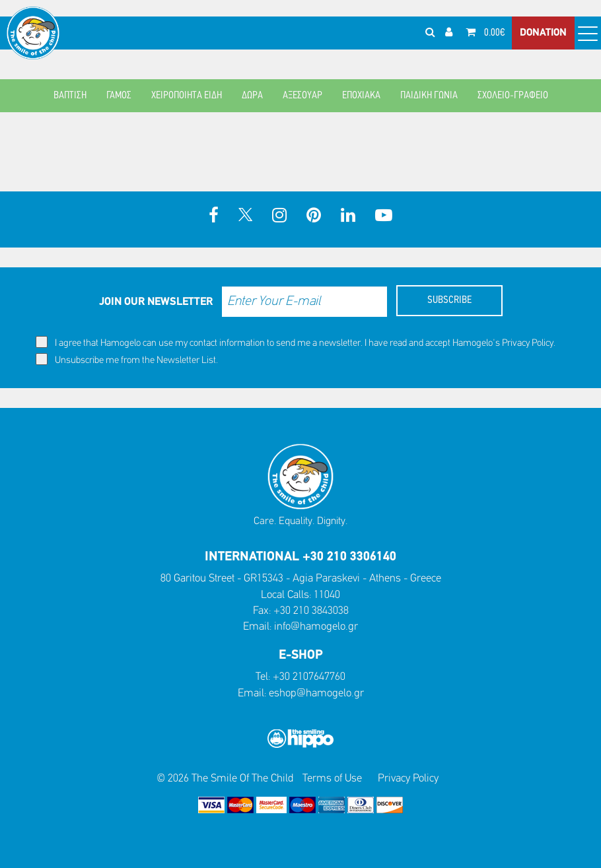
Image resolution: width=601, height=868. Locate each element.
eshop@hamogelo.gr (316, 693)
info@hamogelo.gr (316, 627)
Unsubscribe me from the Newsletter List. (127, 359)
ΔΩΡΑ (252, 96)
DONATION (543, 33)
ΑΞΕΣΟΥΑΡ (302, 96)
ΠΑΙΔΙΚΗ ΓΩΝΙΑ (429, 96)
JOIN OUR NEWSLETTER (156, 302)
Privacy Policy (528, 344)
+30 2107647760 (309, 677)
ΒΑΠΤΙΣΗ (70, 96)
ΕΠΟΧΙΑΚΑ (361, 96)
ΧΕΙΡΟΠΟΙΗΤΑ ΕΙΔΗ (187, 96)
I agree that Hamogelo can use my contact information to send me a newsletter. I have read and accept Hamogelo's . (296, 342)
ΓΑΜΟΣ (119, 96)
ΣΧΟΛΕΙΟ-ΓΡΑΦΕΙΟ (513, 96)
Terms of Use (332, 779)
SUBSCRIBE (449, 300)
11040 (327, 595)
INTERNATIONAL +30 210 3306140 (300, 557)
